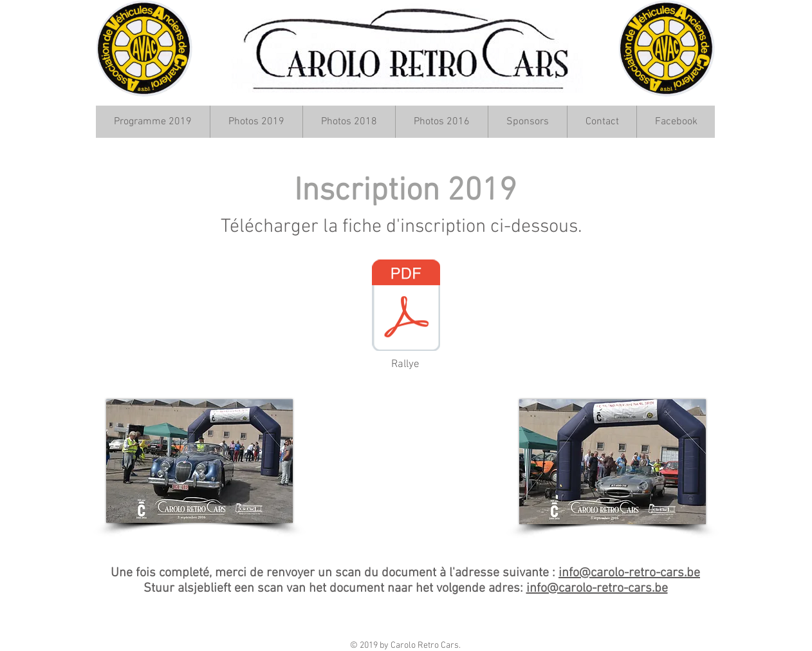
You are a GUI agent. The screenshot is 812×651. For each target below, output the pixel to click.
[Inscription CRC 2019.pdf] (406, 307)
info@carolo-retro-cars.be (597, 589)
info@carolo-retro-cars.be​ (629, 573)
